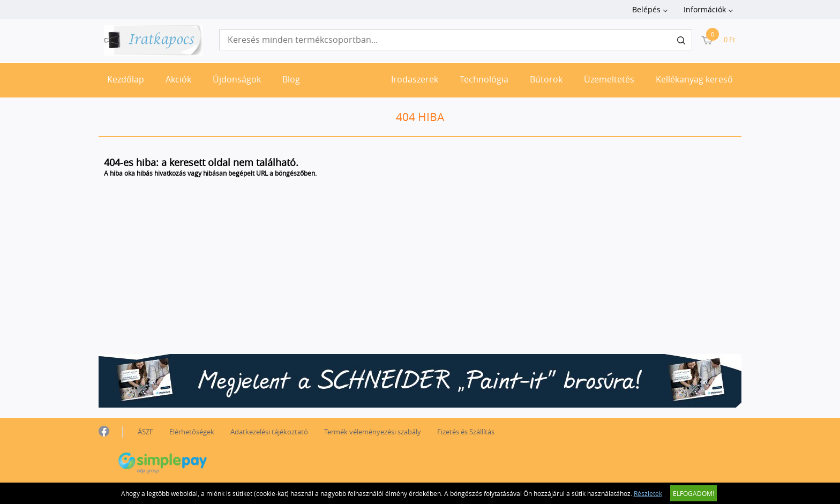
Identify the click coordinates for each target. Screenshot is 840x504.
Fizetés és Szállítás (466, 432)
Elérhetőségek (192, 432)
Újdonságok (237, 79)
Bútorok (546, 79)
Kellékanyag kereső (694, 79)
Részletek (648, 493)
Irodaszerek (415, 79)
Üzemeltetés (609, 79)
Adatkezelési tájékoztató (269, 432)
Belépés (646, 9)
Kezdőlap (126, 79)
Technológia (484, 79)
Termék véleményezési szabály (373, 432)
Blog (291, 79)
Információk (705, 9)
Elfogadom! (693, 493)
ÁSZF (145, 432)
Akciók (178, 79)
